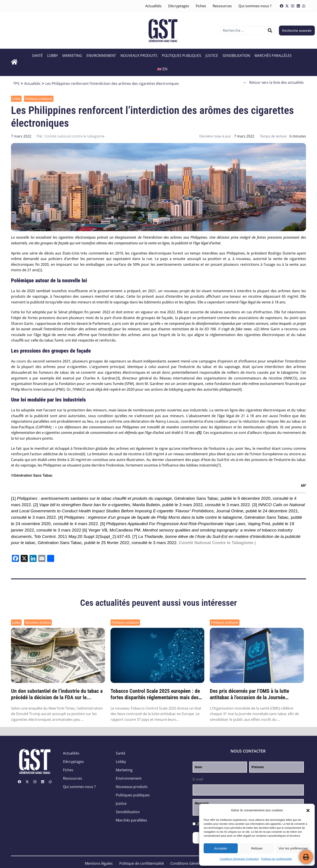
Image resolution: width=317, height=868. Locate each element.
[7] (219, 465)
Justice (212, 56)
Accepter (221, 848)
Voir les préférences (293, 848)
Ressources (222, 6)
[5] (102, 524)
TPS (16, 84)
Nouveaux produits (139, 56)
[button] (308, 810)
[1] (40, 270)
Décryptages (179, 6)
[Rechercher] (270, 30)
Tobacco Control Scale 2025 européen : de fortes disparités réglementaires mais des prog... (155, 694)
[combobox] (244, 30)
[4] (240, 389)
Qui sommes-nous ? (255, 6)
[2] (258, 329)
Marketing (72, 56)
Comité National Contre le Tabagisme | (217, 543)
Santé (37, 56)
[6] (83, 454)
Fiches (201, 6)
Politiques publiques (182, 56)
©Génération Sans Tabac (32, 475)
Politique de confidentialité (276, 859)
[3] (118, 378)
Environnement (101, 56)
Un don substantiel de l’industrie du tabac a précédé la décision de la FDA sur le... (57, 694)
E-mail (198, 779)
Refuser (257, 848)
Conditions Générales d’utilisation (239, 859)
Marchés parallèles (273, 56)
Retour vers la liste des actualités (273, 83)
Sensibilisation (236, 56)
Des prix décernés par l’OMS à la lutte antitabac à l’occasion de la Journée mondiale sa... (249, 694)
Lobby (53, 56)
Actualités (153, 6)
